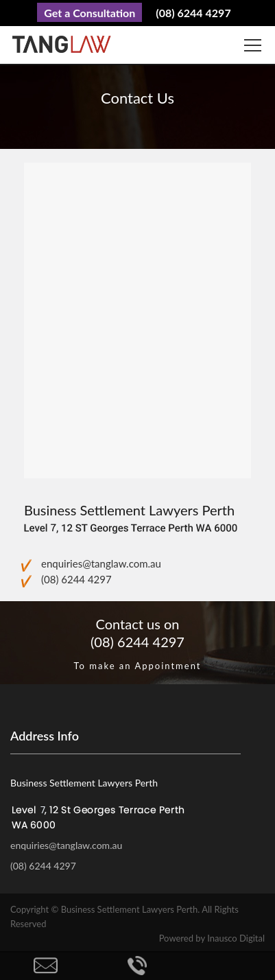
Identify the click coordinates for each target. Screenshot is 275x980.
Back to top (229, 966)
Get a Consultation (89, 13)
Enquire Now (46, 966)
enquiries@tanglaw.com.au (101, 563)
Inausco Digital (236, 938)
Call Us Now (138, 966)
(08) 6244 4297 (193, 13)
